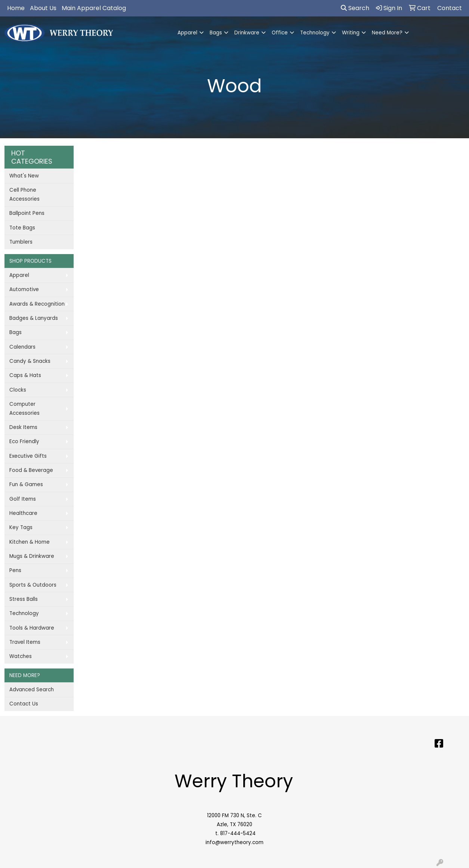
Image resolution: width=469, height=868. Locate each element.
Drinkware (247, 33)
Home (16, 8)
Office (280, 33)
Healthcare (23, 513)
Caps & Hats (25, 375)
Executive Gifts (28, 456)
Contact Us (24, 704)
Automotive (24, 289)
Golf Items (23, 499)
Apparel (187, 33)
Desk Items (23, 427)
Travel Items (25, 642)
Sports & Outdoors (33, 585)
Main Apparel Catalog (94, 8)
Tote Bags (22, 228)
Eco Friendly (24, 441)
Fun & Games (26, 484)
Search (355, 8)
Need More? (387, 33)
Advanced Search (32, 690)
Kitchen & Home (30, 542)
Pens (15, 570)
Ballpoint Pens (27, 213)
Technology (315, 33)
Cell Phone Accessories (24, 194)
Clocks (18, 390)
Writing (351, 33)
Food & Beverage (31, 470)
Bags (216, 33)
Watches (21, 656)
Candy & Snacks (30, 361)
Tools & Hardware (32, 628)
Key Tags (21, 527)
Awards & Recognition (37, 304)
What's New (24, 176)
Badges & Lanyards (34, 318)
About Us (43, 8)
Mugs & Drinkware (32, 556)
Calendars (22, 347)
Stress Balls (24, 599)
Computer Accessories (24, 409)
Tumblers (21, 242)
